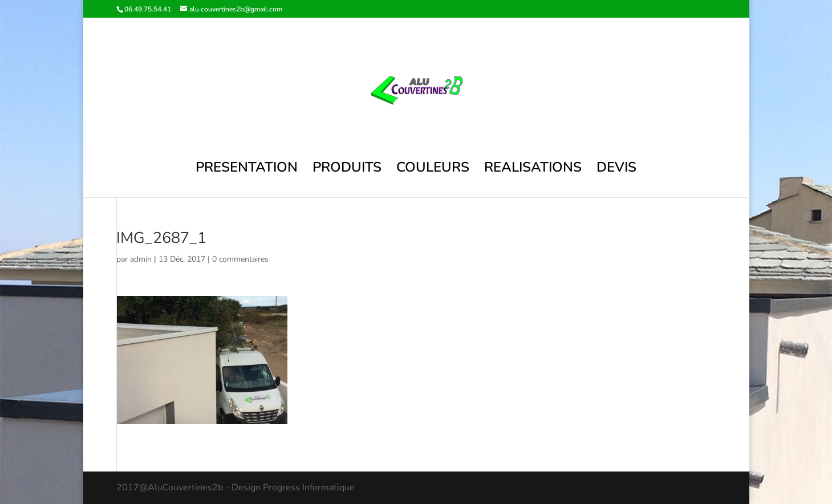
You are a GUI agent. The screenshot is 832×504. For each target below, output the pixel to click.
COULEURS (433, 170)
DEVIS (616, 170)
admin (141, 259)
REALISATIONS (533, 170)
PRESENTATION (247, 170)
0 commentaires (240, 259)
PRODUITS (347, 170)
